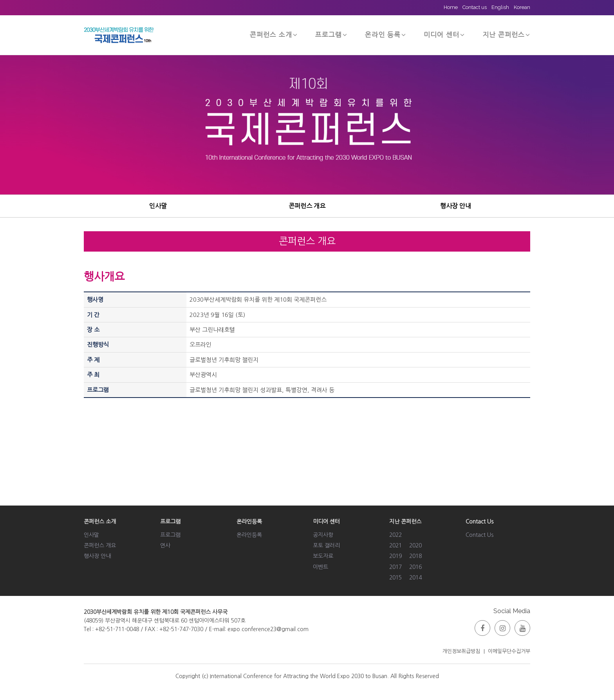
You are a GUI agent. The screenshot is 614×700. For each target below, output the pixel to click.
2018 (415, 556)
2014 (415, 578)
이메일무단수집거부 (509, 651)
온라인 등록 (386, 35)
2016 (415, 567)
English (500, 7)
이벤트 (321, 567)
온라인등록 (249, 535)
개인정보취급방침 (461, 651)
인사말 (158, 206)
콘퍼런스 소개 (274, 35)
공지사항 (323, 535)
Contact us (475, 7)
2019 (395, 556)
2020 (415, 545)
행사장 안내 (456, 206)
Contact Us (479, 535)
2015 (395, 578)
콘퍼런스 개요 (307, 206)
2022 (395, 535)
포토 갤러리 (326, 545)
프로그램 (331, 35)
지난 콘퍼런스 (506, 35)
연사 (165, 545)
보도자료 (323, 556)
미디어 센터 (444, 35)
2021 (395, 545)
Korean (522, 7)
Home (451, 7)
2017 (395, 567)
